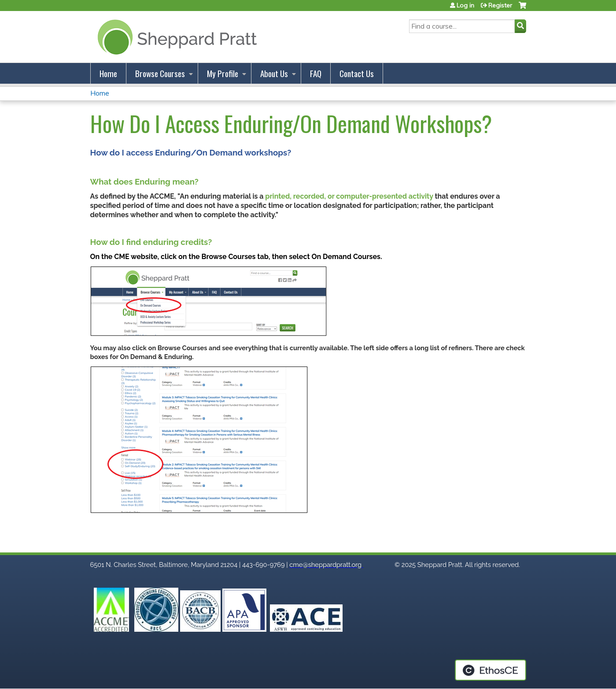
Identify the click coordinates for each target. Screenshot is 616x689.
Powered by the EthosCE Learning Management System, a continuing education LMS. (491, 670)
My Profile (223, 73)
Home (108, 73)
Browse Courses (160, 73)
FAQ (316, 73)
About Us (274, 73)
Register (500, 5)
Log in (465, 5)
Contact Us (357, 73)
